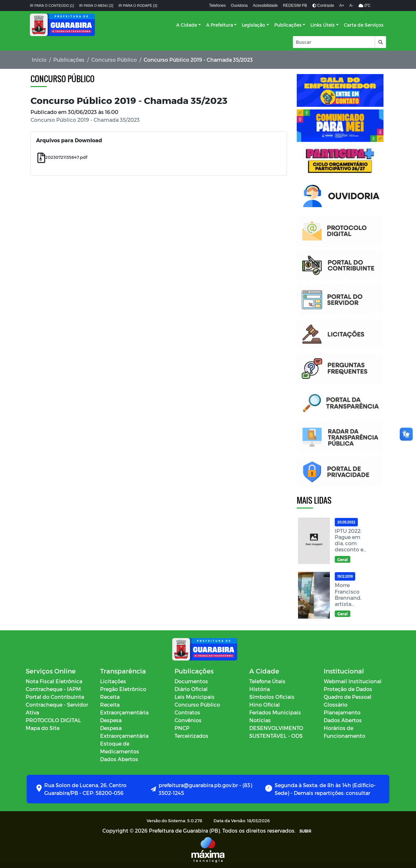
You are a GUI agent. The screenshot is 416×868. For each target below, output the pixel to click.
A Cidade (187, 25)
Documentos (191, 681)
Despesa (111, 720)
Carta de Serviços (364, 25)
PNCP (182, 728)
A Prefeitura (220, 25)
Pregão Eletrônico (123, 689)
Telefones (217, 6)
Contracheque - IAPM (53, 689)
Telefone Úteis (267, 681)
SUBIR (305, 831)
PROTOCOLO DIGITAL (53, 720)
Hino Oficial (265, 704)
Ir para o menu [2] (96, 6)
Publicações (288, 25)
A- (351, 6)
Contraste (323, 6)
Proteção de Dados (348, 689)
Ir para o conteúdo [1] (52, 6)
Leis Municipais (195, 697)
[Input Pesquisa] (334, 42)
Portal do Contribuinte (55, 697)
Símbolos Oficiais (272, 697)
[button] (380, 42)
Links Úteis (323, 25)
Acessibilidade (265, 6)
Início (39, 60)
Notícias (260, 720)
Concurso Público (114, 60)
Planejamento (342, 712)
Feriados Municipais (275, 712)
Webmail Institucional (353, 681)
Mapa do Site (43, 728)
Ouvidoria (239, 6)
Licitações (113, 681)
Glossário (336, 704)
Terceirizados (191, 736)
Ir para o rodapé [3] (138, 6)
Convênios (188, 720)
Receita (110, 697)
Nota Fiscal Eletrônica (54, 681)
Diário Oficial (191, 689)
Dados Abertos (119, 759)
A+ (342, 6)
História (260, 689)
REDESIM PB (295, 6)
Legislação (253, 25)
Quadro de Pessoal (348, 697)
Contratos (187, 712)
